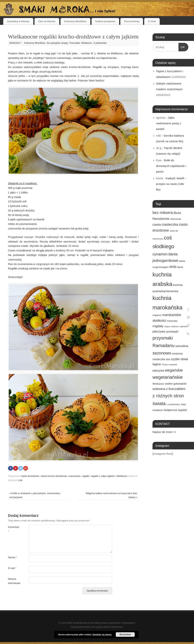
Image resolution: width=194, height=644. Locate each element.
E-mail (12, 568)
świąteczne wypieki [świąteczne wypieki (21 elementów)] (175, 410)
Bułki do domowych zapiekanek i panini (171, 166)
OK (182, 47)
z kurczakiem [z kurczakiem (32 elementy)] (176, 389)
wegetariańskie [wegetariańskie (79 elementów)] (168, 377)
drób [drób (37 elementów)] (173, 267)
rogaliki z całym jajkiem (103, 476)
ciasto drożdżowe (30, 476)
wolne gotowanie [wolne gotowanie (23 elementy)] (176, 384)
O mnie (152, 21)
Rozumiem (125, 635)
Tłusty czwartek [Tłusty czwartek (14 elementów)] (170, 365)
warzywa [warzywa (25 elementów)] (158, 371)
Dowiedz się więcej (102, 635)
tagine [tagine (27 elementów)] (157, 364)
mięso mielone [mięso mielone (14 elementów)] (171, 326)
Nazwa (12, 558)
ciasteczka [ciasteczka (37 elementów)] (170, 224)
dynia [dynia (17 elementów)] (180, 267)
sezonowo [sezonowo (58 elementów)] (162, 353)
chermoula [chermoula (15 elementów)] (176, 219)
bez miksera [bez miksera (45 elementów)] (163, 213)
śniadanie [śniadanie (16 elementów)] (158, 410)
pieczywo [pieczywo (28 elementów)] (159, 331)
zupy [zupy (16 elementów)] (183, 404)
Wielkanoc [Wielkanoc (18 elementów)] (158, 384)
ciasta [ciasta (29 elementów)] (157, 225)
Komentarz (13, 529)
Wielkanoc (87, 43)
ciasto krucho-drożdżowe (54, 476)
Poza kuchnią (132, 21)
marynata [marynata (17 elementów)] (172, 321)
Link (20, 480)
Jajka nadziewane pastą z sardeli (169, 123)
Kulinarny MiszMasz (75, 21)
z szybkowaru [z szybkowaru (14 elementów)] (173, 404)
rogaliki (85, 476)
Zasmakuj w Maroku (18, 21)
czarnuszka (74, 476)
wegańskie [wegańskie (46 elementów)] (174, 370)
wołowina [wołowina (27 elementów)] (159, 389)
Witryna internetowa (13, 581)
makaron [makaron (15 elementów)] (157, 315)
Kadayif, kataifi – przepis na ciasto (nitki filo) (171, 184)
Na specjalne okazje (57, 43)
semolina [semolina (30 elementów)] (182, 346)
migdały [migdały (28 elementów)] (158, 326)
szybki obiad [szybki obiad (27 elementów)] (180, 359)
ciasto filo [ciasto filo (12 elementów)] (174, 231)
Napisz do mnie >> (164, 432)
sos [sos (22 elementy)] (168, 359)
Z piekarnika (100, 43)
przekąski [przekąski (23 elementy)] (172, 331)
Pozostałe (75, 43)
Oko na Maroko (47, 21)
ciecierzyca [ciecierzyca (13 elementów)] (158, 239)
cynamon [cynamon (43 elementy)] (160, 254)
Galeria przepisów (105, 21)
